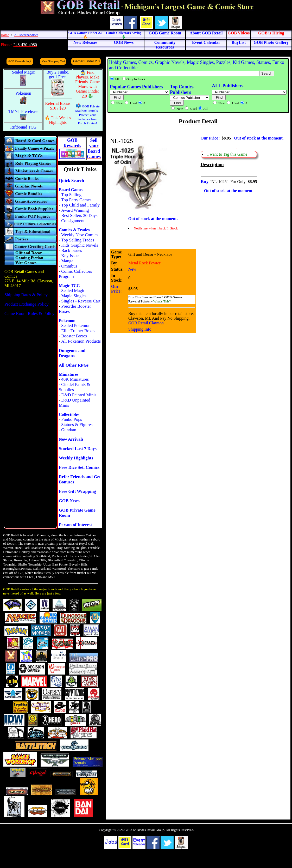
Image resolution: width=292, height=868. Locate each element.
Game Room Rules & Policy (29, 314)
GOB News (69, 501)
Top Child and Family (80, 205)
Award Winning (75, 210)
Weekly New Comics (80, 235)
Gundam (69, 430)
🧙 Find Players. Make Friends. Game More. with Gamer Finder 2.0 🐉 (87, 84)
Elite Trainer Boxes (78, 331)
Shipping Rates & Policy (26, 295)
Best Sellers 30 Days (79, 216)
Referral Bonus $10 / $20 (58, 106)
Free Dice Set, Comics (79, 467)
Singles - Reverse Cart (81, 301)
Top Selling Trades (78, 240)
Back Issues (72, 250)
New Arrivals (71, 439)
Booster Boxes (74, 336)
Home (5, 35)
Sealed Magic (73, 291)
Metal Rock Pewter (144, 263)
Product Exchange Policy (27, 304)
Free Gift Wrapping (77, 491)
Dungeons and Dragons (72, 353)
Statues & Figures (77, 425)
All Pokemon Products (81, 341)
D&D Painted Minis (79, 395)
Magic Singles (74, 296)
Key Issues (71, 256)
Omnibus (69, 266)
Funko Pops (72, 419)
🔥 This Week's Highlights (58, 120)
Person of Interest (75, 525)
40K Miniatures (75, 379)
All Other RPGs (74, 365)
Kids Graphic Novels (80, 245)
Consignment (73, 221)
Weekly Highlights (76, 458)
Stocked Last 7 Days (78, 449)
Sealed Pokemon (76, 326)
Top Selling (71, 195)
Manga (67, 261)
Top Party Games (76, 200)
